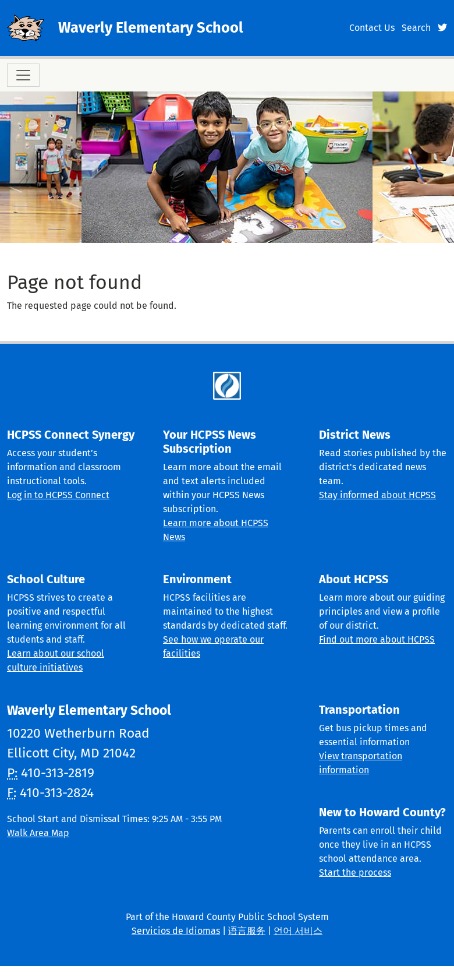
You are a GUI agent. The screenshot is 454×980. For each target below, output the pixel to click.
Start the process (355, 873)
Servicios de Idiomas (176, 931)
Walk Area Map (38, 833)
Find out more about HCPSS (377, 639)
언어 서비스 (298, 931)
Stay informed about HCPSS (377, 495)
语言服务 (247, 931)
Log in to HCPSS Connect (58, 495)
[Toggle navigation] (23, 75)
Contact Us (372, 28)
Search (416, 28)
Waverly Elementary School (151, 28)
